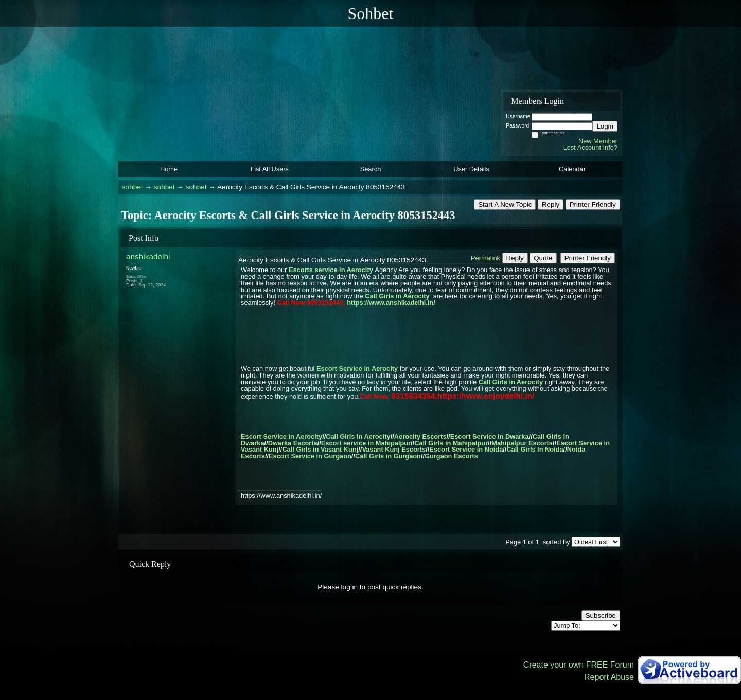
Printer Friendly (593, 204)
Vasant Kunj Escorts (394, 449)
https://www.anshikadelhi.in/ (391, 303)
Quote (543, 258)
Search (371, 169)
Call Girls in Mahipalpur (451, 443)
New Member (598, 141)
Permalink (486, 258)
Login (605, 126)
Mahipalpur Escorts (522, 443)
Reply (551, 204)
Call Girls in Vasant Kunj (320, 449)
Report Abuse (609, 677)
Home (169, 169)
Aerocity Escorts (420, 436)
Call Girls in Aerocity (397, 296)
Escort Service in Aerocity (357, 369)
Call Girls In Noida (535, 449)
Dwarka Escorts (293, 443)
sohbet (133, 187)
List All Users (270, 169)
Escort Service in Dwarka (490, 436)
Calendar (572, 169)
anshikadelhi (148, 256)
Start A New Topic (505, 204)
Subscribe (601, 615)
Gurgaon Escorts (451, 456)
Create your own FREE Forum (579, 665)
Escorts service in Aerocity (331, 270)
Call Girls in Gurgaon (388, 456)
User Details (471, 169)
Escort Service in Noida (466, 449)
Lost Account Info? (590, 147)
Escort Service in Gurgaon (310, 456)
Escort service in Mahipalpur (366, 443)
